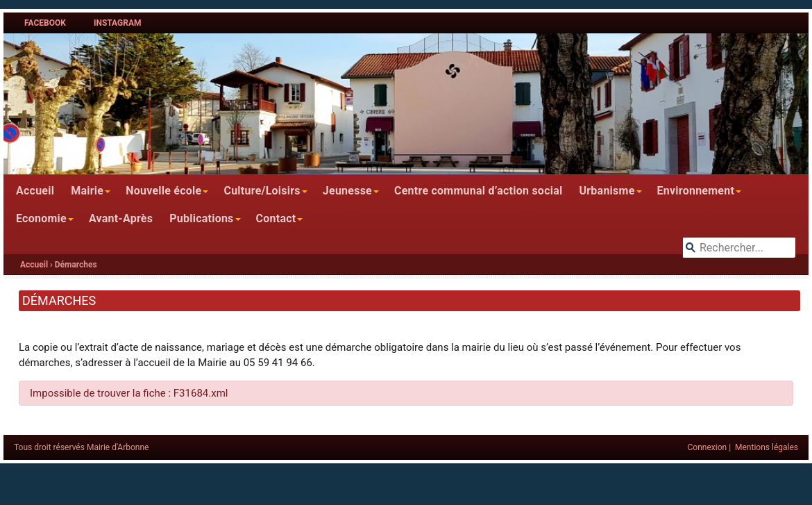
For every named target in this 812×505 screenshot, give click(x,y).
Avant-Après (121, 218)
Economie (41, 218)
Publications (201, 218)
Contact (276, 218)
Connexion (708, 447)
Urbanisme (607, 191)
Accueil (35, 191)
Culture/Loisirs (262, 191)
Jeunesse (347, 191)
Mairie (87, 191)
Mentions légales (767, 447)
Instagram (118, 23)
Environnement (696, 191)
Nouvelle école (163, 191)
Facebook (45, 23)
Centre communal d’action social (478, 191)
